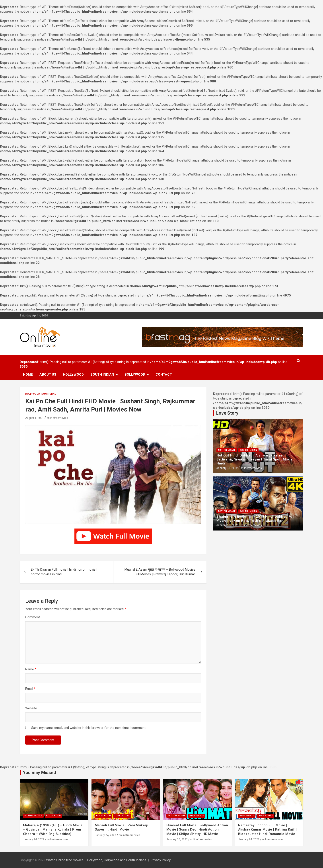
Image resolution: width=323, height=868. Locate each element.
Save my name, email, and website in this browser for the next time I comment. (89, 728)
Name (31, 669)
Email (30, 689)
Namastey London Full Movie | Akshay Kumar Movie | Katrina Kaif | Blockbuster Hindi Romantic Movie (268, 830)
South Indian (102, 375)
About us (48, 375)
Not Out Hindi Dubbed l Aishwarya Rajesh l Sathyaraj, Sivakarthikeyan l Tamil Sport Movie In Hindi (257, 459)
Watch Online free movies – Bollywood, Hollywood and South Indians (96, 860)
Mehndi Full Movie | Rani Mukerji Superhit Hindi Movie (122, 827)
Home (28, 375)
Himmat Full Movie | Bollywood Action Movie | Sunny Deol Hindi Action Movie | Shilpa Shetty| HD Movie (197, 830)
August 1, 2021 (35, 418)
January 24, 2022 (34, 839)
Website (31, 708)
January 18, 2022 (227, 468)
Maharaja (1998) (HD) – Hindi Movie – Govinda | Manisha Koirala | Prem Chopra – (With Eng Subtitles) (53, 830)
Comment (33, 617)
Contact (164, 375)
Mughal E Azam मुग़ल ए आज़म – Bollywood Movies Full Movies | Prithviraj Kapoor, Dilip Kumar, (160, 572)
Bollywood (135, 375)
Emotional (49, 394)
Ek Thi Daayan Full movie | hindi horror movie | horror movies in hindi (64, 572)
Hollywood (73, 375)
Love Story (122, 816)
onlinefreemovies (57, 418)
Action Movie (227, 450)
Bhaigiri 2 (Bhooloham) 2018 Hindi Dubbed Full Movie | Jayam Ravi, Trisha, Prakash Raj (255, 519)
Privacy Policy (161, 860)
